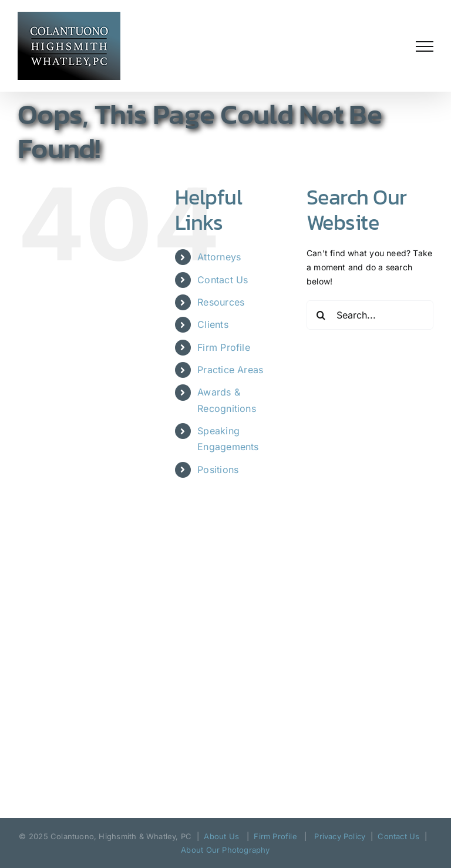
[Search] (321, 315)
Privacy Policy (340, 836)
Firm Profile (224, 347)
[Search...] (370, 315)
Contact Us (223, 280)
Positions (218, 470)
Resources (221, 302)
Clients (213, 324)
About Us (221, 836)
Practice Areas (230, 370)
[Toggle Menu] (425, 46)
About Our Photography (225, 850)
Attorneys (219, 257)
